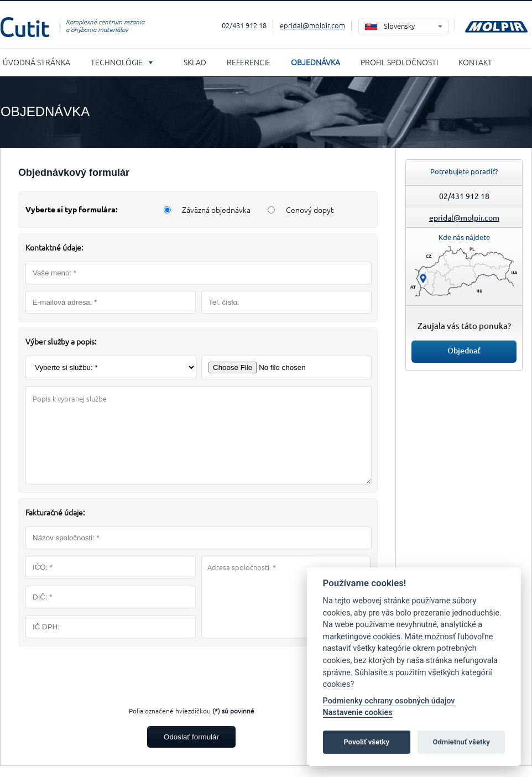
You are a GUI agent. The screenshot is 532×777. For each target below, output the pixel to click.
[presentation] (191, 674)
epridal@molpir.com (312, 25)
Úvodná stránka (36, 62)
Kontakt (475, 62)
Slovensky (399, 26)
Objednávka (315, 62)
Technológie (117, 62)
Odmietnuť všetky (461, 742)
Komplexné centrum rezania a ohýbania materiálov (105, 25)
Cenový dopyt (310, 210)
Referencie (249, 62)
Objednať (464, 350)
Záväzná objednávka (216, 210)
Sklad (195, 62)
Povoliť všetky (367, 742)
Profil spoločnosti (399, 62)
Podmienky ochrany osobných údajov (389, 701)
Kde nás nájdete (464, 237)
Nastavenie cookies (358, 713)
